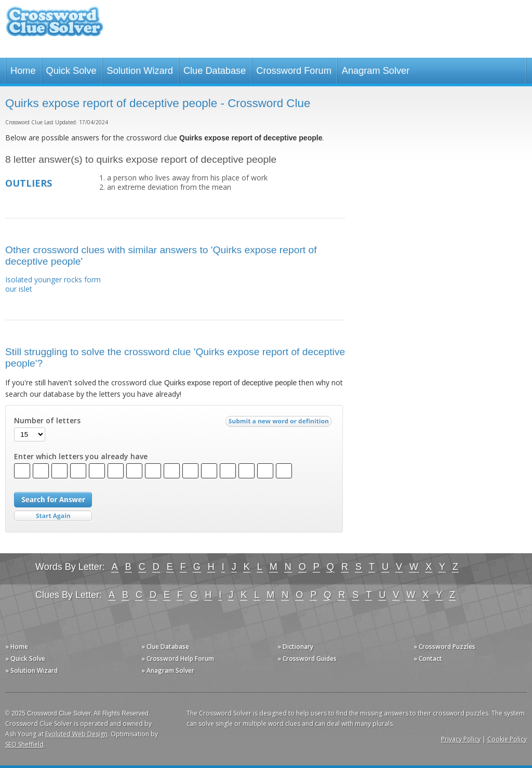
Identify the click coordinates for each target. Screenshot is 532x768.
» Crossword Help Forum (178, 659)
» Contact (428, 659)
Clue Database (215, 71)
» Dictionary (295, 647)
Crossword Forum (294, 71)
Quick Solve (71, 71)
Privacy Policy (461, 739)
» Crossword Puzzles (444, 647)
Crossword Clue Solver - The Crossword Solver (55, 26)
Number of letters (47, 421)
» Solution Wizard (31, 671)
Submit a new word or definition (280, 424)
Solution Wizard (140, 71)
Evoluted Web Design (76, 734)
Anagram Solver (376, 71)
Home (23, 71)
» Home (17, 647)
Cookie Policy (507, 739)
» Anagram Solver (168, 671)
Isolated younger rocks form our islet (53, 284)
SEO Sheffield (24, 744)
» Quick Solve (25, 659)
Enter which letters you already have (81, 457)
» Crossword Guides (307, 659)
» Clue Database (165, 647)
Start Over (53, 516)
